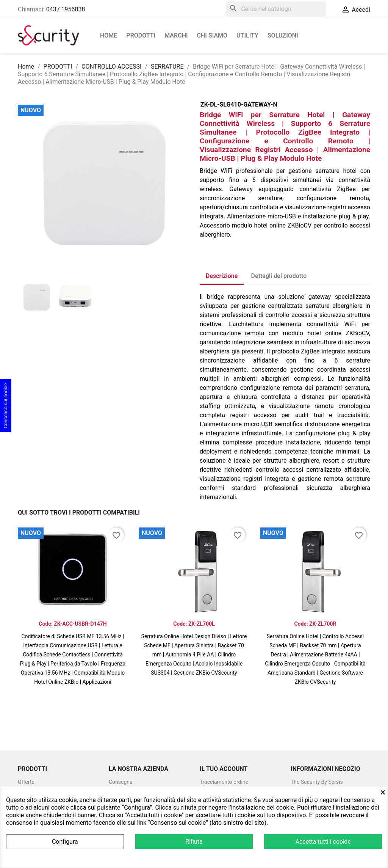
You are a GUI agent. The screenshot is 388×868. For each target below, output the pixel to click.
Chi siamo (212, 35)
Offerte (26, 782)
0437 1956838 (66, 9)
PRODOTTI (141, 35)
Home (109, 35)
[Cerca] (276, 9)
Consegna (121, 782)
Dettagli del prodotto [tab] (279, 276)
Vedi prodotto (73, 695)
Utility (247, 35)
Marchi (176, 35)
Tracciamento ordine (224, 782)
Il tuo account (224, 769)
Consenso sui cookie (5, 406)
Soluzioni (283, 35)
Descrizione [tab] (222, 276)
